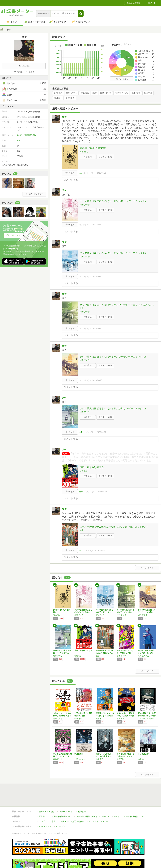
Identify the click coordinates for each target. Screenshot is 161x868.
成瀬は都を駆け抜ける (92, 467)
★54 (81, 492)
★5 (81, 550)
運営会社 (43, 802)
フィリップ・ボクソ (146, 719)
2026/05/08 (101, 173)
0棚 (19, 140)
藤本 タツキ (106, 93)
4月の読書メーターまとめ (24, 72)
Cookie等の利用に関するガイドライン (92, 802)
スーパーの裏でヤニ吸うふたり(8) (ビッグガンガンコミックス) (114, 527)
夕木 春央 (136, 93)
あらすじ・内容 (105, 157)
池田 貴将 (58, 719)
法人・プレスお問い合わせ (72, 807)
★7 (81, 173)
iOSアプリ (61, 812)
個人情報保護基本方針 (61, 802)
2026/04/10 (97, 225)
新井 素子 (99, 759)
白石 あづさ (79, 719)
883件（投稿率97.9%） (27, 135)
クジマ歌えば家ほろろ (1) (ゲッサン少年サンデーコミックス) (113, 408)
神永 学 (141, 759)
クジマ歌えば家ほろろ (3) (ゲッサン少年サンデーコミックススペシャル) (117, 306)
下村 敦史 (121, 719)
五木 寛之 (58, 93)
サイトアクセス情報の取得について (129, 802)
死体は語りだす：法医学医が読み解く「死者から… (147, 716)
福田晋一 (58, 98)
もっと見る (122, 79)
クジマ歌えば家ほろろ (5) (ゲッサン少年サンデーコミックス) (113, 201)
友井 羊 (98, 719)
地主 (95, 93)
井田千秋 (120, 759)
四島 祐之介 (58, 759)
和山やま (148, 93)
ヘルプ (42, 807)
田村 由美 (70, 98)
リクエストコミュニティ (99, 807)
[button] (81, 14)
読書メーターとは (47, 797)
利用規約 (82, 797)
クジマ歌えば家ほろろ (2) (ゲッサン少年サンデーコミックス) (113, 357)
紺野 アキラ (72, 93)
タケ (64, 117)
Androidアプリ (45, 812)
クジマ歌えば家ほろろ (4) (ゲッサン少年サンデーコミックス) (113, 253)
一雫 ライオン (80, 759)
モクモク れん (121, 93)
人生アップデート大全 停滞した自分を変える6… (62, 716)
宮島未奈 (85, 93)
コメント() (88, 173)
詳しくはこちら (13, 235)
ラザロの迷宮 (143, 754)
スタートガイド (66, 797)
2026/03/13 (101, 550)
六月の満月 (79, 754)
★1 (81, 432)
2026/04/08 (102, 492)
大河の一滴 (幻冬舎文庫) (93, 148)
